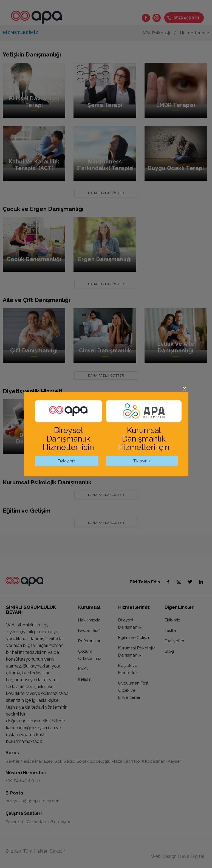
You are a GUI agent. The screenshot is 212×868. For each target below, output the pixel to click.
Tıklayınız (67, 461)
